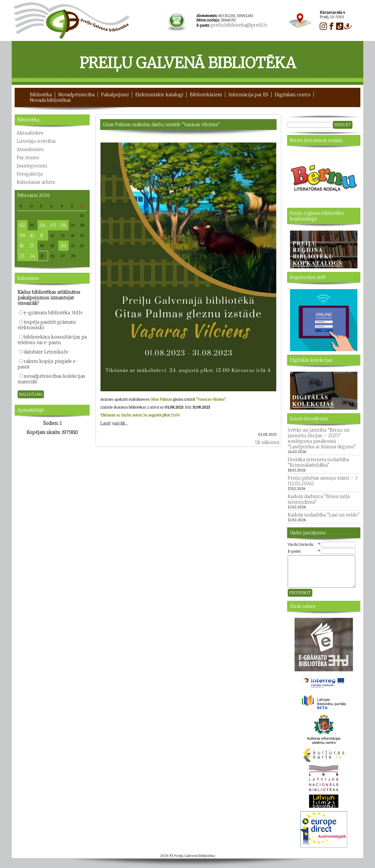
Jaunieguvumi (32, 166)
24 (33, 256)
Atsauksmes (30, 149)
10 (32, 235)
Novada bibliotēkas (50, 100)
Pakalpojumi (115, 95)
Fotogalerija (30, 174)
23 (22, 256)
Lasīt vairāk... (114, 424)
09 (22, 235)
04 (43, 225)
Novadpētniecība (76, 95)
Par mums (28, 158)
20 (63, 246)
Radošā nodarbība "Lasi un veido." (324, 515)
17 (32, 246)
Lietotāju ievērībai (36, 141)
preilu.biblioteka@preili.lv (239, 25)
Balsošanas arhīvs (36, 182)
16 (22, 246)
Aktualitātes (30, 133)
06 (63, 225)
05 (53, 225)
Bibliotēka (41, 95)
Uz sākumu (267, 442)
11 (41, 235)
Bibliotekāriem (206, 95)
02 (22, 225)
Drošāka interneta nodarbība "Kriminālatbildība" (318, 462)
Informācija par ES (248, 95)
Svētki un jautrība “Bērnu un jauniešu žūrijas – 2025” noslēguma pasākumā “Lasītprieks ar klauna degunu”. (322, 438)
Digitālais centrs (293, 95)
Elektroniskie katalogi (159, 95)
